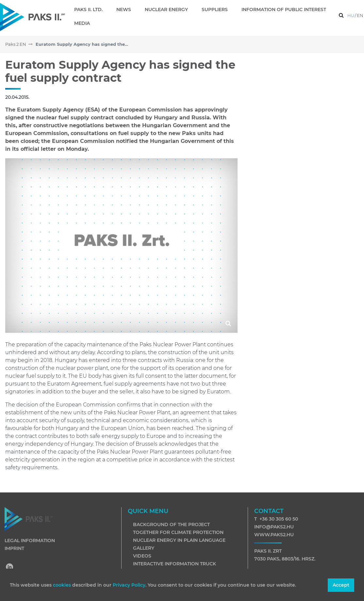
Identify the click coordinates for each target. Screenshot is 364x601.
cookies (63, 585)
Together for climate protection (178, 532)
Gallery (144, 548)
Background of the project (171, 524)
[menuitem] (91, 9)
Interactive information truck (174, 564)
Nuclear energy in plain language (179, 540)
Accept (341, 585)
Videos (142, 556)
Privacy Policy (129, 585)
